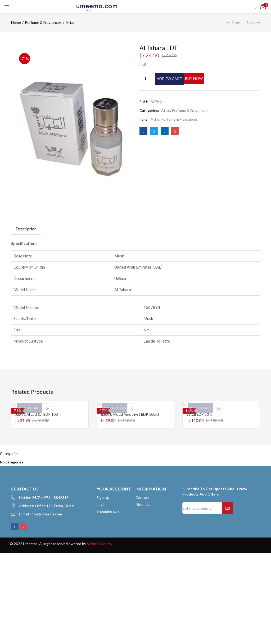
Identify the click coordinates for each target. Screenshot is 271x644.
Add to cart (176, 78)
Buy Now (218, 78)
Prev (236, 22)
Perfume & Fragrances (43, 22)
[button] (263, 7)
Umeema (30, 550)
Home (16, 22)
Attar (70, 22)
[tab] (26, 229)
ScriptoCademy (100, 550)
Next (251, 22)
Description (26, 229)
